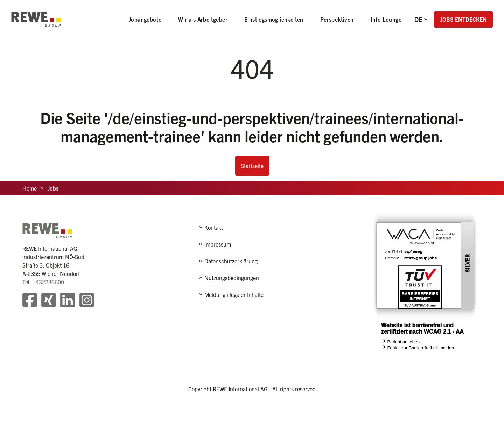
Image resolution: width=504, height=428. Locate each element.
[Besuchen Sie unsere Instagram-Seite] (87, 301)
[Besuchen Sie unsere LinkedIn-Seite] (68, 301)
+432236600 (48, 282)
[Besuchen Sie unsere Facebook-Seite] (30, 301)
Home (30, 188)
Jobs (53, 188)
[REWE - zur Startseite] (36, 19)
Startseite (252, 166)
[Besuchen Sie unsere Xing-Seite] (49, 301)
